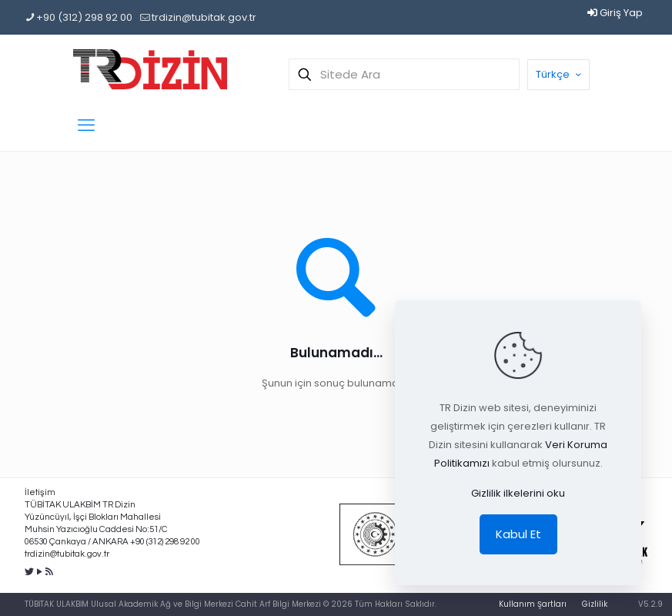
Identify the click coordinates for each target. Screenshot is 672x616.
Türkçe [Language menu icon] (560, 74)
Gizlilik (595, 604)
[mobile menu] (86, 126)
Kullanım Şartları (533, 604)
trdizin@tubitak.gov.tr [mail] (204, 17)
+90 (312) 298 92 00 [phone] (84, 17)
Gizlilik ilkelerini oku (518, 493)
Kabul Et (518, 534)
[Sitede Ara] (404, 74)
